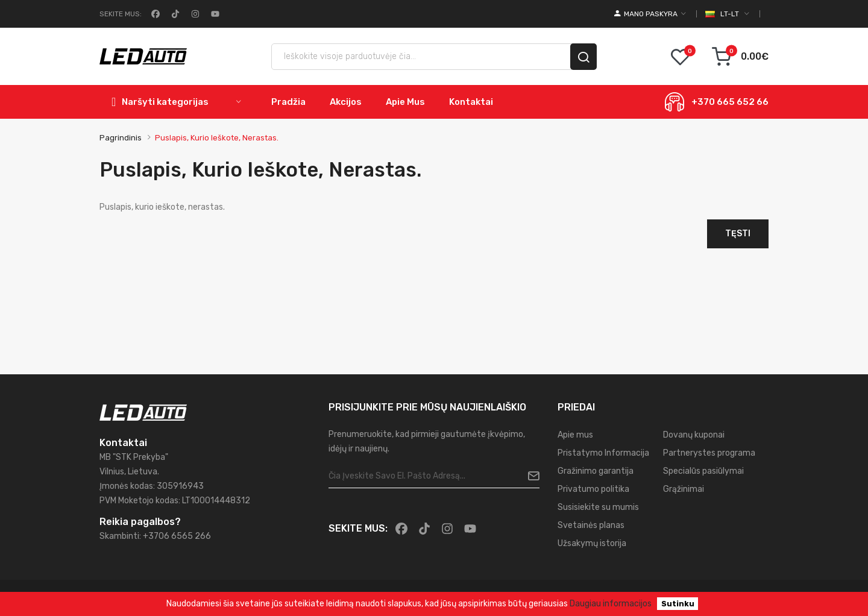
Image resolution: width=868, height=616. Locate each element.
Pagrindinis (121, 138)
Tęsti (738, 234)
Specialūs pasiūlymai (703, 471)
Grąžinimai (684, 489)
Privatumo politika (593, 489)
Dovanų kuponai (694, 435)
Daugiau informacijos (611, 604)
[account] (650, 14)
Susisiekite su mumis (598, 507)
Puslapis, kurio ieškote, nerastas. (217, 138)
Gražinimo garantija (596, 471)
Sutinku (678, 604)
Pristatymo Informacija (603, 453)
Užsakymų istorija (592, 543)
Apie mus (575, 435)
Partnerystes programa (709, 453)
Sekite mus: (121, 14)
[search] (583, 57)
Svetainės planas (591, 525)
